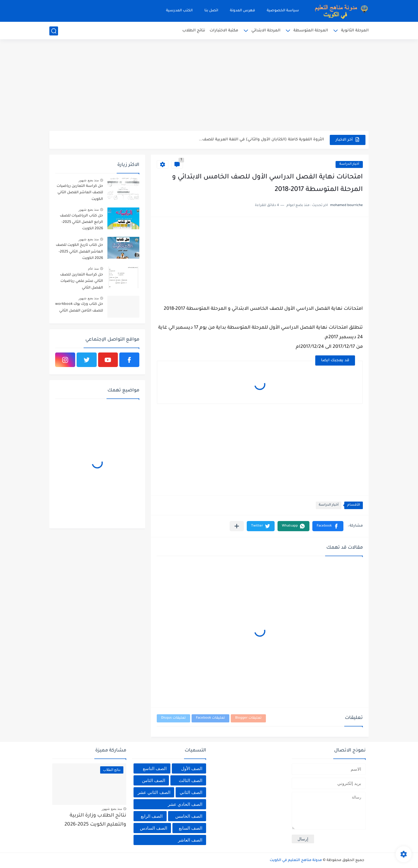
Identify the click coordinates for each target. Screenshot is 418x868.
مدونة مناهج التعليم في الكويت (296, 860)
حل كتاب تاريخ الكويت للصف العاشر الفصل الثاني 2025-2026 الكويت (79, 252)
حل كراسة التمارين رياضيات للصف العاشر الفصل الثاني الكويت (80, 193)
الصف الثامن (154, 780)
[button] (328, 526)
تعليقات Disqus (173, 718)
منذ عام (93, 269)
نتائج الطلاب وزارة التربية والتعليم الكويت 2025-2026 (95, 820)
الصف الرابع (152, 816)
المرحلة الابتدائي (266, 31)
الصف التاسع (155, 768)
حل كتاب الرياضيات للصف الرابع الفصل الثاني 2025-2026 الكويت (81, 222)
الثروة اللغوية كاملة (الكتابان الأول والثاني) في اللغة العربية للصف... (261, 140)
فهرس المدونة (243, 11)
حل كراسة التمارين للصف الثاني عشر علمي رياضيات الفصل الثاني (82, 281)
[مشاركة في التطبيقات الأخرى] (237, 526)
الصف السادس (154, 828)
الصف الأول (192, 768)
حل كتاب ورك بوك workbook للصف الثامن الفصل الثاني (79, 307)
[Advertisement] (209, 86)
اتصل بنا (211, 11)
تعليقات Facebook (210, 718)
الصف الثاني (191, 792)
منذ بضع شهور (89, 180)
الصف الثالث (191, 780)
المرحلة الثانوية (355, 31)
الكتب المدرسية (179, 11)
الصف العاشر (190, 840)
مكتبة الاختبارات (224, 31)
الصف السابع (191, 828)
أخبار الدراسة (349, 164)
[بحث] (54, 31)
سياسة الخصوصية (283, 11)
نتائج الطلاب (194, 31)
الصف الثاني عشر (154, 792)
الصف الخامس (189, 816)
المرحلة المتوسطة (311, 31)
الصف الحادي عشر (185, 804)
